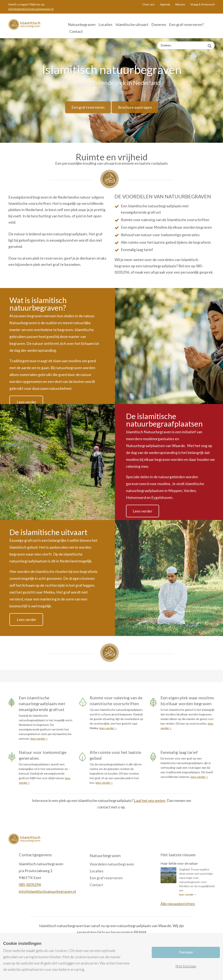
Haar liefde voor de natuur (179, 863)
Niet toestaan (186, 966)
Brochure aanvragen (135, 107)
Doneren (159, 24)
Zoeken (210, 44)
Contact (76, 31)
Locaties (105, 24)
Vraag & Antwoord (203, 4)
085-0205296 (30, 885)
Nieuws (180, 4)
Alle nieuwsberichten (178, 904)
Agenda (165, 4)
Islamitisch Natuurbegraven (30, 26)
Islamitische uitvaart (132, 24)
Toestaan (186, 952)
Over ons (149, 4)
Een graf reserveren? (186, 24)
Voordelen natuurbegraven (112, 864)
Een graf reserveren (88, 107)
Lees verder (26, 402)
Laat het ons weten (150, 800)
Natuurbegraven (82, 24)
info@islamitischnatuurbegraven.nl (31, 9)
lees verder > (39, 739)
